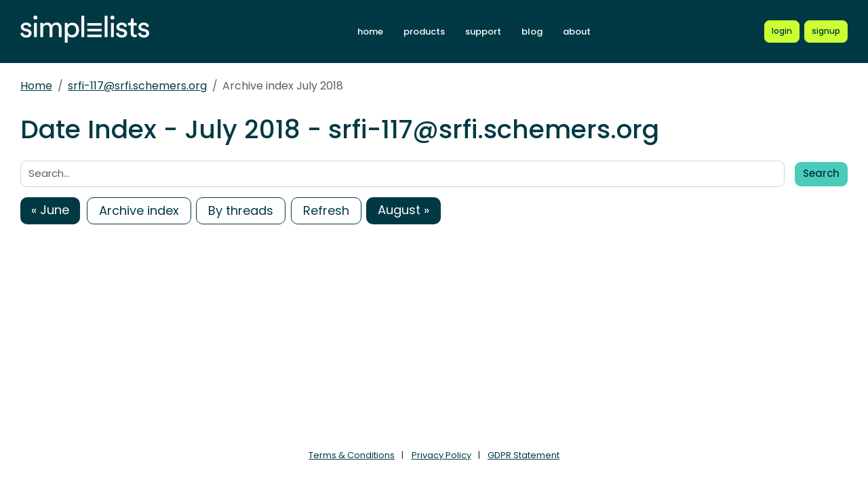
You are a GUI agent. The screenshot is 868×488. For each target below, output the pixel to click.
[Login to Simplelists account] (782, 31)
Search (821, 173)
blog (532, 32)
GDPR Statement (524, 455)
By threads (241, 210)
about (577, 32)
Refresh (326, 210)
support (483, 32)
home (370, 32)
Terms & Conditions (352, 455)
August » (403, 210)
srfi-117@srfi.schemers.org (137, 86)
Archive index (139, 210)
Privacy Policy (441, 455)
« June (50, 210)
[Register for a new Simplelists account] (826, 31)
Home (36, 86)
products (424, 32)
